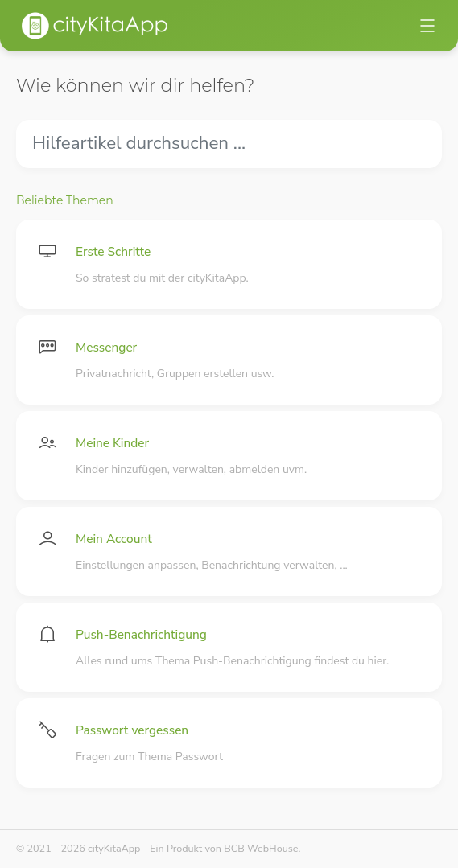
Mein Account (114, 539)
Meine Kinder (112, 443)
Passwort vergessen (132, 730)
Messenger (106, 347)
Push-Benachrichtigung (141, 634)
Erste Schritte (113, 251)
